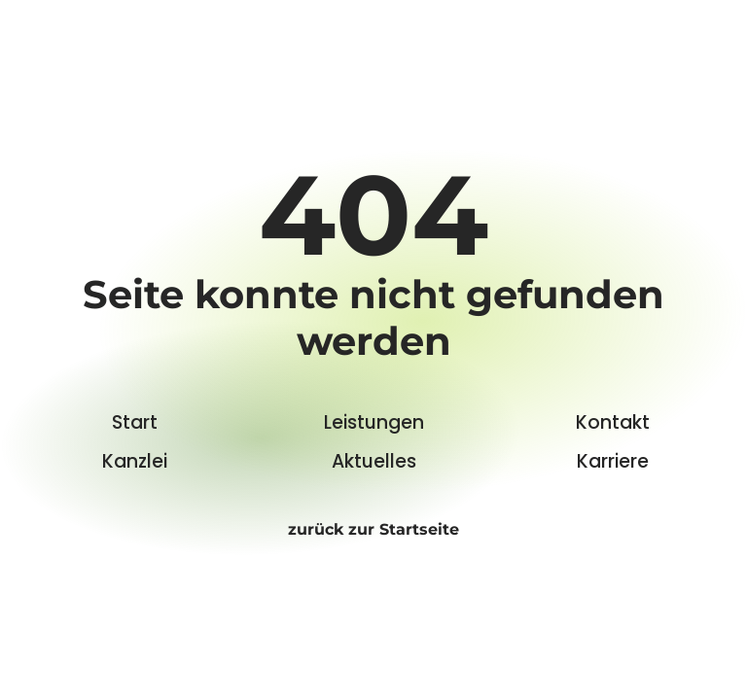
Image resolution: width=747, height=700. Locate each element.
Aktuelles (374, 461)
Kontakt (613, 422)
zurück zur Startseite (373, 529)
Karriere (613, 461)
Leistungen (374, 422)
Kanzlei (135, 461)
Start (135, 422)
